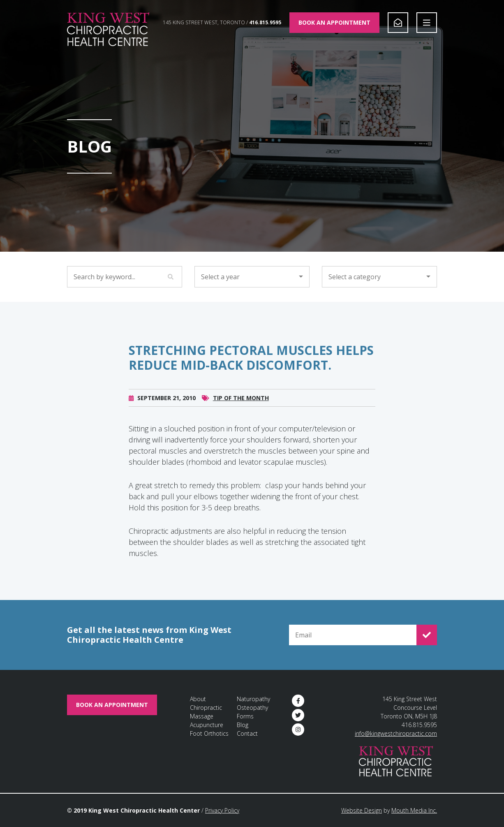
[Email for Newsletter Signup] (353, 635)
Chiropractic (206, 708)
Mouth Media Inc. (414, 810)
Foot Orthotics (209, 733)
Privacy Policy (222, 810)
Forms (245, 716)
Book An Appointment (334, 22)
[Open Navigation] (427, 23)
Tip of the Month (241, 409)
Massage (202, 716)
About (198, 699)
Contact (247, 733)
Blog (243, 725)
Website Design (362, 810)
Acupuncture (207, 725)
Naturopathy (253, 699)
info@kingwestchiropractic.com (396, 733)
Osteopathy (252, 708)
